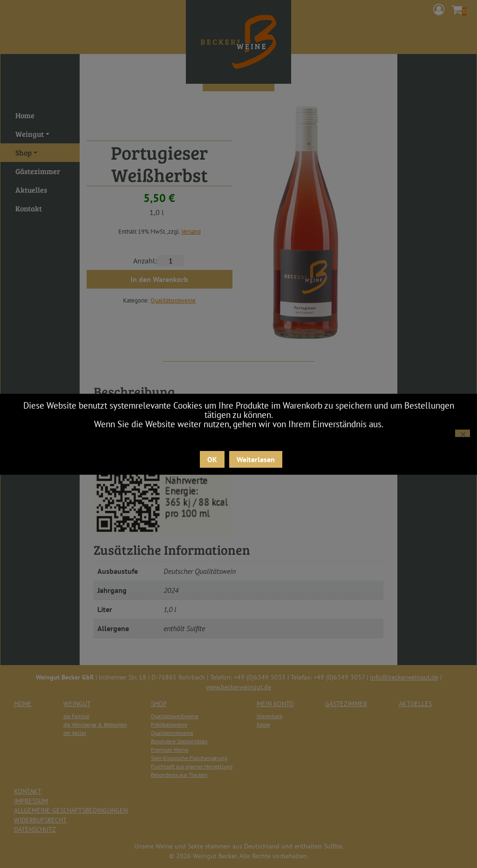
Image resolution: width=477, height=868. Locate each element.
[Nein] (463, 433)
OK (212, 459)
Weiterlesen (256, 459)
